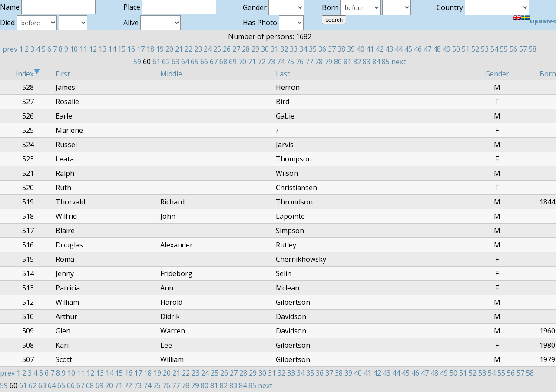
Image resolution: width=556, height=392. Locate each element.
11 (83, 49)
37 (332, 49)
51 (466, 49)
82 (357, 62)
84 (376, 62)
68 (223, 62)
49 (447, 49)
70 (242, 62)
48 (437, 49)
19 (160, 49)
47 (427, 49)
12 (93, 49)
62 (166, 62)
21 (179, 49)
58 (533, 49)
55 (504, 49)
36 (322, 49)
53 (485, 49)
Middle (171, 74)
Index (28, 74)
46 (418, 49)
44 (399, 49)
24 (208, 49)
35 (313, 49)
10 (74, 49)
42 (380, 49)
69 (233, 62)
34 (303, 49)
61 (156, 62)
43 (389, 49)
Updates (543, 21)
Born (548, 74)
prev (10, 49)
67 (214, 62)
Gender (497, 74)
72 (261, 62)
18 (150, 49)
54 (494, 49)
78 (319, 62)
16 (131, 49)
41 (370, 49)
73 (271, 62)
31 (275, 49)
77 (309, 62)
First (63, 74)
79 (328, 62)
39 (351, 49)
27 (236, 49)
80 (338, 62)
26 (227, 49)
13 (103, 49)
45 (408, 49)
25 (217, 49)
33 (294, 49)
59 (137, 62)
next (399, 62)
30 (265, 49)
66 (204, 62)
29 (255, 49)
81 (347, 62)
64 (185, 62)
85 (386, 62)
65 (195, 62)
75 (290, 62)
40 (361, 49)
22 (189, 49)
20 (169, 49)
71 (252, 62)
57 (523, 49)
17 (141, 49)
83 (367, 62)
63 (175, 62)
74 (281, 62)
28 (246, 49)
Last (283, 74)
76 (300, 62)
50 (456, 49)
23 (198, 49)
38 (341, 49)
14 (112, 49)
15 (122, 49)
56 (513, 49)
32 (284, 49)
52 (475, 49)
